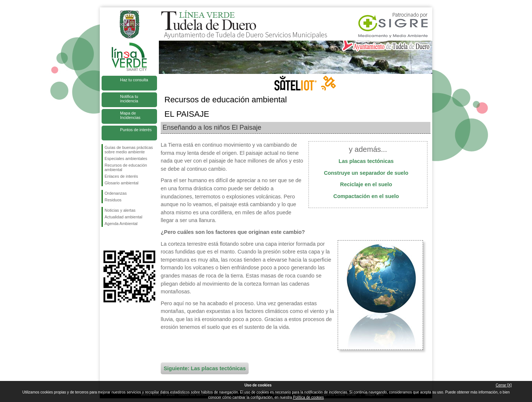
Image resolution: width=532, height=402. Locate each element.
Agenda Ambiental (121, 224)
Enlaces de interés (121, 176)
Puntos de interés (136, 130)
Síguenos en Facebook (106, 239)
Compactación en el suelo (366, 196)
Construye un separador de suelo (366, 173)
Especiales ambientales (126, 159)
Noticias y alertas (120, 210)
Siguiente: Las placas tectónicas (205, 368)
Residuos (113, 200)
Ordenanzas (116, 193)
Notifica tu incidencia (129, 99)
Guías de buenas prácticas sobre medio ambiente (129, 150)
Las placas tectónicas (366, 161)
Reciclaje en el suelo (366, 184)
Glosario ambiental (122, 183)
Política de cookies (308, 397)
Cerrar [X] (504, 385)
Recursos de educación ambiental (126, 167)
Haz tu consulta (134, 80)
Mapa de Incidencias (130, 115)
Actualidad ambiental (123, 217)
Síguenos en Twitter (118, 239)
